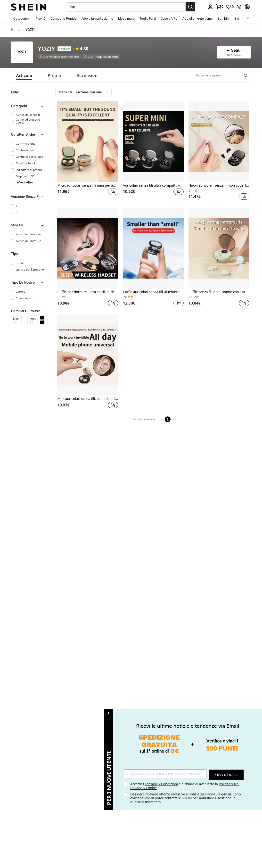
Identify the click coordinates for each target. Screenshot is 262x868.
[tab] (24, 75)
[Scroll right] (248, 18)
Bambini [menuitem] (223, 18)
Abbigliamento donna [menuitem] (97, 18)
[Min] (16, 322)
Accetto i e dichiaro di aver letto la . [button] (185, 786)
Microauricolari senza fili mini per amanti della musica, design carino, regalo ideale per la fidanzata (88, 186)
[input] (165, 774)
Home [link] (16, 30)
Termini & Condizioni (161, 784)
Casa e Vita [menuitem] (169, 18)
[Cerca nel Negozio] (222, 75)
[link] (220, 7)
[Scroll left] (242, 18)
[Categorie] (22, 18)
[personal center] (210, 7)
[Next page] (173, 419)
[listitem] (60, 57)
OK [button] (42, 320)
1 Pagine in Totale (143, 419)
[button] (239, 7)
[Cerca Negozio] (246, 75)
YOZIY (46, 49)
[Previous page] (162, 419)
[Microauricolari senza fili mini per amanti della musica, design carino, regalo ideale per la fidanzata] (88, 142)
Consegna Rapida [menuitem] (64, 18)
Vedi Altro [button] (25, 182)
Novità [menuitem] (41, 18)
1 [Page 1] (168, 419)
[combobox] (83, 92)
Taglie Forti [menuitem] (148, 18)
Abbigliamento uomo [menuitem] (197, 18)
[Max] (33, 322)
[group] (28, 115)
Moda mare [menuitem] (126, 18)
